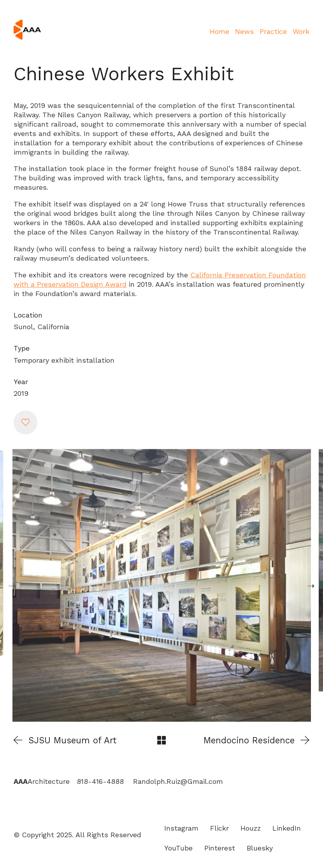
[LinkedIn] (287, 828)
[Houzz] (251, 828)
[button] (25, 422)
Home (219, 31)
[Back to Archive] (161, 740)
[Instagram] (181, 828)
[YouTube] (178, 848)
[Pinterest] (220, 848)
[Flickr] (219, 828)
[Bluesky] (260, 848)
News (244, 31)
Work (301, 31)
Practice (273, 31)
